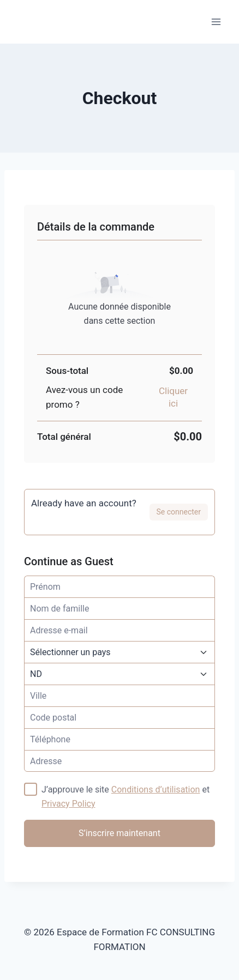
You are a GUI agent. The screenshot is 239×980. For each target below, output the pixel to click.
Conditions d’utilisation (156, 790)
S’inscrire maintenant (119, 833)
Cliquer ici (173, 397)
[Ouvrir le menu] (216, 22)
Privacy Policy (68, 804)
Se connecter (179, 512)
